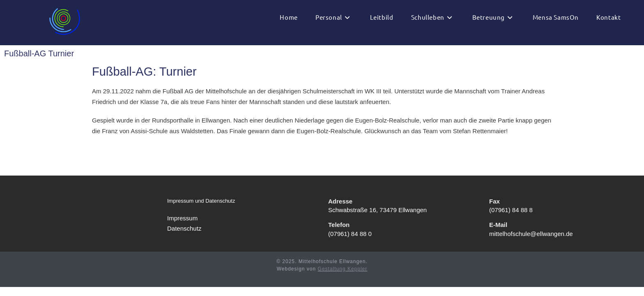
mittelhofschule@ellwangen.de (531, 243)
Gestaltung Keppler (343, 278)
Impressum (182, 227)
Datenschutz (184, 238)
